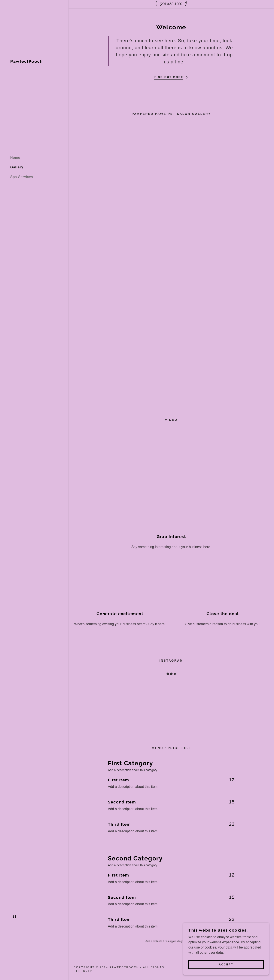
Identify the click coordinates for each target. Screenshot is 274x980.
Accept (226, 965)
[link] (26, 62)
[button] (15, 917)
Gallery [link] (17, 167)
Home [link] (15, 158)
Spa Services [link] (22, 177)
